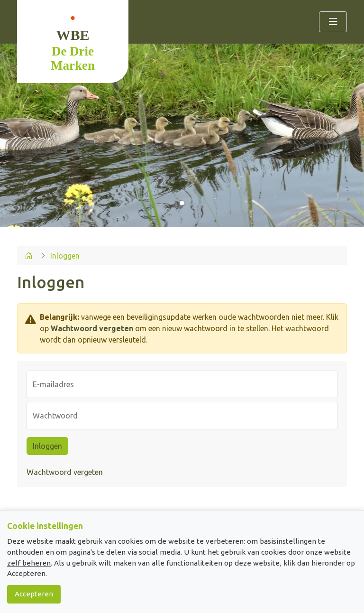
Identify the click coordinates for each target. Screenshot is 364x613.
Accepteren (34, 594)
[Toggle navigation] (333, 22)
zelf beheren (29, 563)
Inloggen (47, 446)
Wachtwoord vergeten (92, 328)
